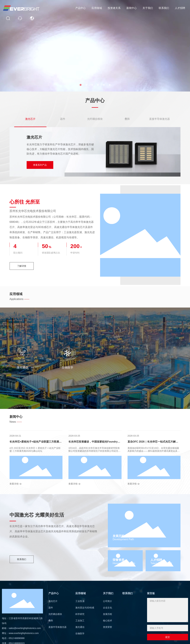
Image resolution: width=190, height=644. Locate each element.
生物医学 (174, 368)
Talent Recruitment (161, 563)
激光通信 (142, 368)
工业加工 (111, 368)
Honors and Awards (124, 563)
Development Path (123, 539)
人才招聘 (156, 560)
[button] (81, 85)
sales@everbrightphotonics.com (25, 628)
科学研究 (79, 368)
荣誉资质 (118, 560)
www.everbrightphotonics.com (24, 633)
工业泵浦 (16, 368)
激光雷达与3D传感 (47, 368)
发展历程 (118, 536)
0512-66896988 (17, 638)
